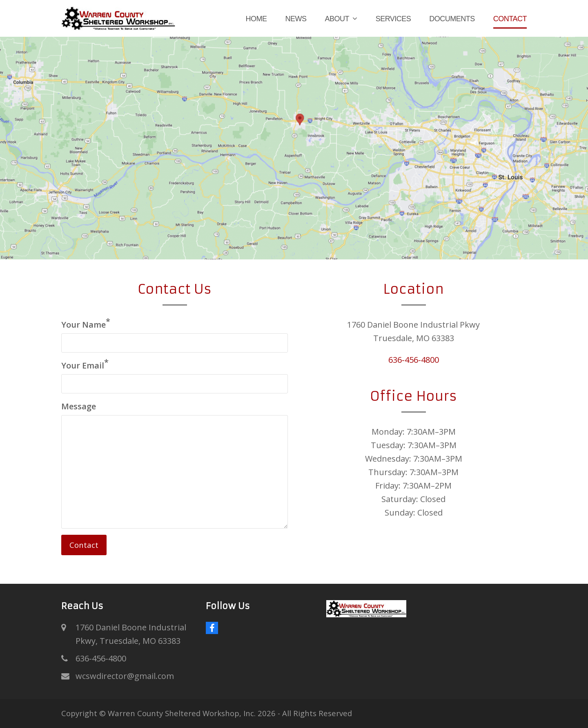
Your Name (86, 324)
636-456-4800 (414, 360)
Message (79, 406)
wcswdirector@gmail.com (125, 676)
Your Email (85, 365)
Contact (84, 545)
